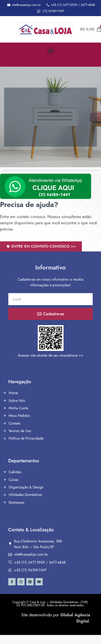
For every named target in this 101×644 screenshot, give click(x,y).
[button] (50, 51)
